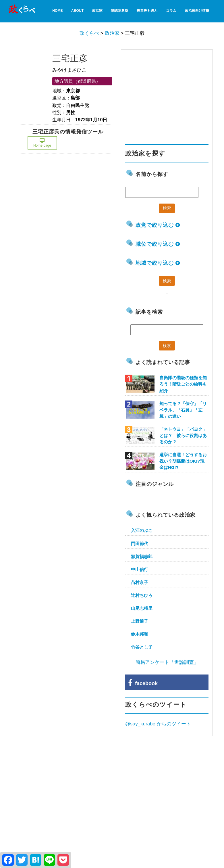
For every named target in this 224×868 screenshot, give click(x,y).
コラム (171, 11)
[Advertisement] (168, 94)
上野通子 (140, 621)
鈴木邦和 (140, 634)
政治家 (97, 11)
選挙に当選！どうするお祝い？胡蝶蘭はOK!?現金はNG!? (183, 461)
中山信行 (140, 569)
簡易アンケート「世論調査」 (167, 662)
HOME (57, 11)
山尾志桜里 (142, 608)
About (77, 11)
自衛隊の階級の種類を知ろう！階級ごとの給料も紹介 (183, 384)
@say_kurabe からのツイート (158, 724)
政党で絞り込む (158, 225)
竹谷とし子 (142, 647)
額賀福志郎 (142, 556)
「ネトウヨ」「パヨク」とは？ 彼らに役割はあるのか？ (183, 435)
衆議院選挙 (119, 11)
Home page (42, 143)
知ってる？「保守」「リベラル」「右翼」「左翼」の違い (183, 410)
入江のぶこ (142, 530)
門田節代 (140, 544)
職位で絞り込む (158, 244)
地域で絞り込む (158, 263)
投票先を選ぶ (147, 11)
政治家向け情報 (197, 11)
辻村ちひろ (142, 595)
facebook (143, 683)
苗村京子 (140, 582)
